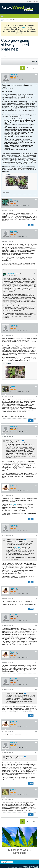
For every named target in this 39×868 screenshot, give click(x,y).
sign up (24, 27)
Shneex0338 (14, 75)
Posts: (24, 80)
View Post (23, 441)
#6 (36, 437)
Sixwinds (13, 789)
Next (34, 68)
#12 (36, 689)
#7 (36, 496)
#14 (36, 753)
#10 (36, 625)
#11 (36, 662)
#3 (36, 241)
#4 (36, 336)
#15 (36, 800)
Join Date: (13, 80)
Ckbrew (13, 386)
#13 (36, 732)
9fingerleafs (14, 200)
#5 (36, 397)
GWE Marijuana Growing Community (20, 20)
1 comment (8, 270)
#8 (36, 536)
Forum (6, 20)
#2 (36, 210)
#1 (36, 85)
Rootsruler (14, 485)
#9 (36, 598)
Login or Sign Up (32, 1)
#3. (35, 274)
